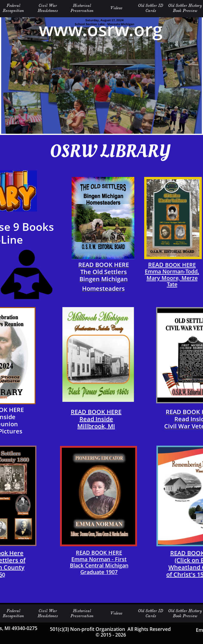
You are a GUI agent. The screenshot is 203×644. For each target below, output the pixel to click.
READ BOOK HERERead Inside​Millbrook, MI (96, 419)
